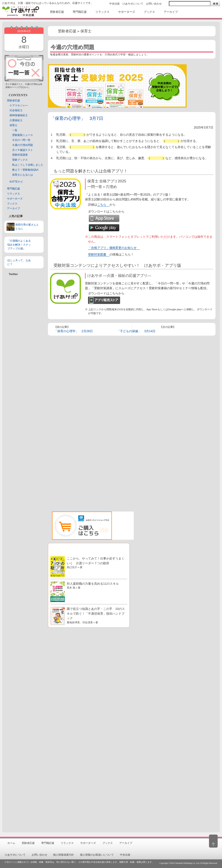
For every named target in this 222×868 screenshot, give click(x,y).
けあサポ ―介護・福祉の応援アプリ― (119, 276)
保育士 (13, 125)
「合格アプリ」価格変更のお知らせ (112, 248)
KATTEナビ (16, 182)
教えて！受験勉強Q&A (25, 170)
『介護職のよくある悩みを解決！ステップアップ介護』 (19, 245)
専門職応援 (13, 189)
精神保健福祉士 (19, 115)
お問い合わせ (154, 4)
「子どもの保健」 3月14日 (136, 331)
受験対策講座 (20, 155)
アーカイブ (13, 208)
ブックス (12, 204)
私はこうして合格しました (28, 165)
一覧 (15, 130)
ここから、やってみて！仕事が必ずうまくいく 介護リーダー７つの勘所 (96, 563)
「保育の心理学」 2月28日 (73, 331)
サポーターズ (15, 199)
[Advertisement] (24, 348)
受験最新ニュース (23, 135)
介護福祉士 (16, 120)
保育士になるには (23, 175)
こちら (102, 205)
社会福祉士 (16, 110)
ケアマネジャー (19, 106)
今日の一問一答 (21, 140)
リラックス (13, 194)
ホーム (11, 843)
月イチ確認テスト (23, 150)
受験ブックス (20, 160)
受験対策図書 (97, 254)
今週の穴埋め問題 (23, 145)
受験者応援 (13, 101)
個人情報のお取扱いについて (97, 855)
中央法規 (114, 4)
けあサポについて (133, 4)
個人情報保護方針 (64, 855)
